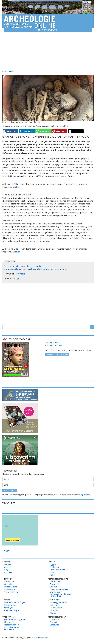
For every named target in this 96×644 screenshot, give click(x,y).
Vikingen (54, 610)
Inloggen (6, 550)
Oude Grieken (56, 608)
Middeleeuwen (11, 587)
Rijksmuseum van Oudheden (12, 628)
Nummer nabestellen (59, 589)
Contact (53, 587)
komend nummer (54, 346)
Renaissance (10, 589)
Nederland (55, 567)
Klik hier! (16, 187)
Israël (52, 572)
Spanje (16, 279)
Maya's (53, 613)
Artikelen (8, 572)
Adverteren (55, 584)
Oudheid (8, 584)
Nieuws (12, 71)
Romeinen (54, 605)
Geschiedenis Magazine (15, 619)
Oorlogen (9, 608)
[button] (48, 30)
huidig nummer (54, 343)
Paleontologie (11, 605)
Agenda (8, 567)
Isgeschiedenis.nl (12, 625)
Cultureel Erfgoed (12, 610)
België (53, 575)
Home (5, 71)
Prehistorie (9, 581)
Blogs (7, 570)
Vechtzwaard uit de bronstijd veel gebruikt (23, 266)
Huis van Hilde (11, 622)
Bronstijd (21, 274)
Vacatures (54, 625)
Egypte (53, 564)
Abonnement (56, 581)
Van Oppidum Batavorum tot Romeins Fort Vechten (61, 594)
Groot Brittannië (57, 570)
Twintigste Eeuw (12, 592)
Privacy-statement (40, 638)
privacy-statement (84, 495)
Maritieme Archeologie (15, 602)
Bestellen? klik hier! (57, 354)
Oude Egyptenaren (58, 602)
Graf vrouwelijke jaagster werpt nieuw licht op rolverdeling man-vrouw (35, 269)
